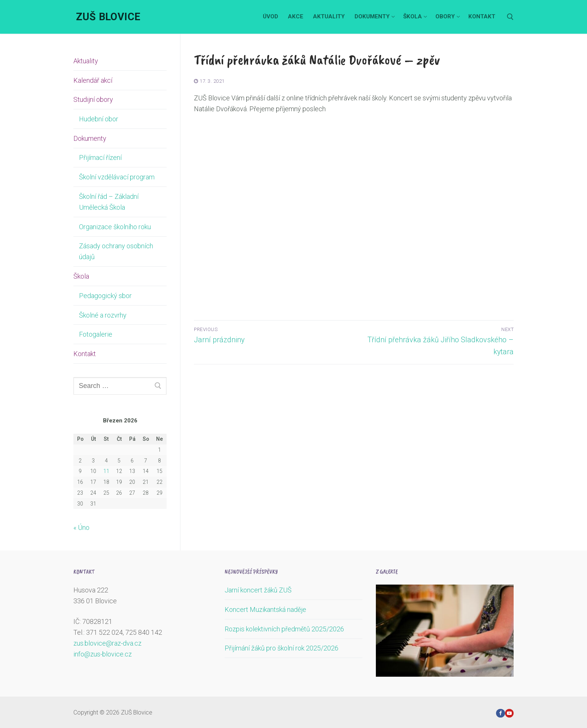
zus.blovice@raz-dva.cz (107, 643)
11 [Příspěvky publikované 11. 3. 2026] (106, 471)
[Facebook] (500, 713)
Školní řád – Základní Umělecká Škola (109, 202)
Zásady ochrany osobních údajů (116, 251)
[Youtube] (509, 713)
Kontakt (85, 354)
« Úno (81, 527)
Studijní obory (94, 99)
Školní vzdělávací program (117, 177)
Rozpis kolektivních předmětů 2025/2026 (284, 629)
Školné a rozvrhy (103, 315)
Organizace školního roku (115, 227)
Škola (82, 276)
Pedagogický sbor (105, 296)
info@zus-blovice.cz (103, 654)
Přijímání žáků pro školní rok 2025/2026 (282, 648)
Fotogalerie (96, 334)
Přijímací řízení (100, 157)
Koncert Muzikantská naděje (265, 609)
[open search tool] (510, 17)
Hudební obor (99, 119)
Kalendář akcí (93, 80)
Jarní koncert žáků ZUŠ (258, 590)
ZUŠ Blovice (108, 17)
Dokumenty (91, 138)
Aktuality (86, 61)
